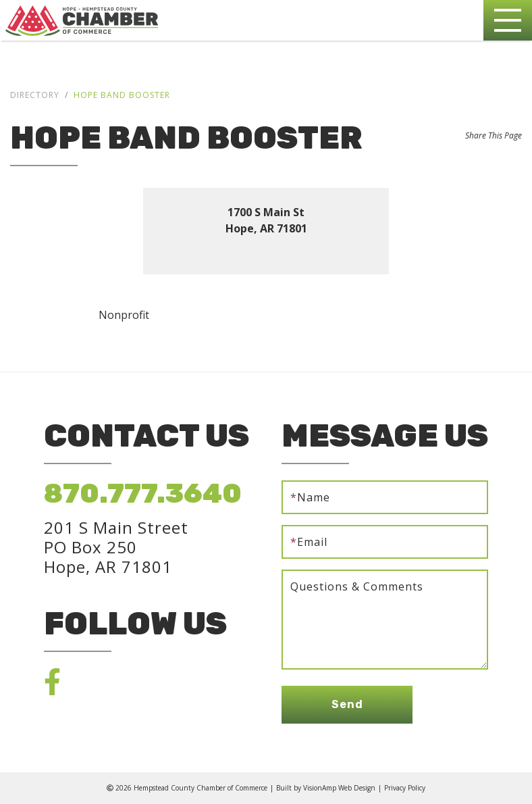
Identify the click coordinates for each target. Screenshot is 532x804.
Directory (35, 95)
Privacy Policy (405, 788)
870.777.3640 (143, 494)
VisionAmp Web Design (339, 788)
